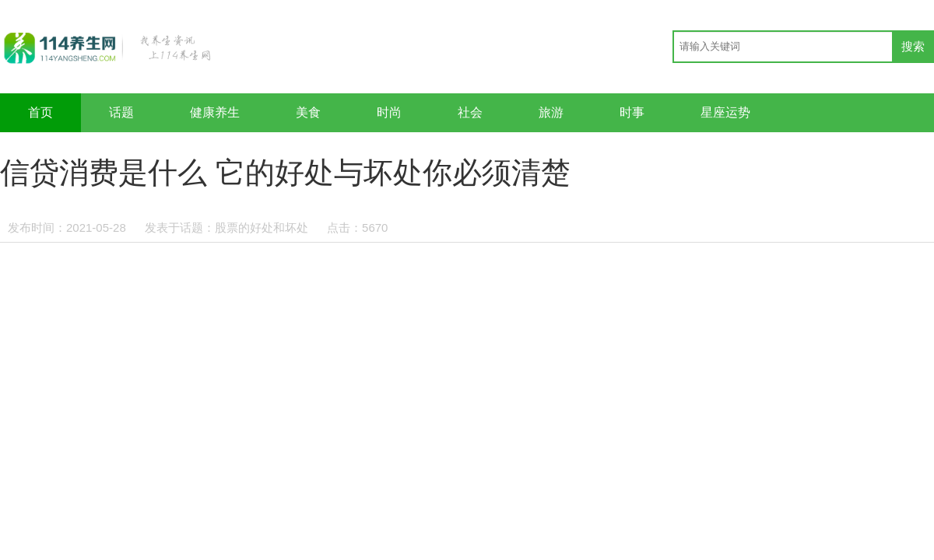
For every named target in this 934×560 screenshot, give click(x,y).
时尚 (389, 112)
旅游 (551, 112)
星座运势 (725, 112)
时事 (632, 112)
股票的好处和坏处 (262, 227)
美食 (308, 112)
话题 (121, 112)
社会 (470, 112)
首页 (40, 112)
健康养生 (215, 112)
